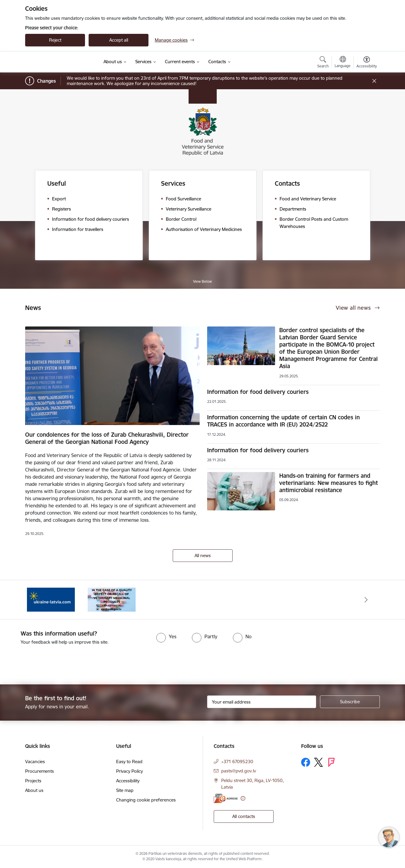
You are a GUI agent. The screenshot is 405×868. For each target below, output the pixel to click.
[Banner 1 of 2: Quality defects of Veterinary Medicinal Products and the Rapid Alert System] (112, 599)
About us (34, 790)
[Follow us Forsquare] (331, 762)
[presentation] (50, 662)
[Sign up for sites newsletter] (350, 702)
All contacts (244, 816)
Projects (33, 781)
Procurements (40, 771)
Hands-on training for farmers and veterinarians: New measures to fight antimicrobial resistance (329, 483)
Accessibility (128, 781)
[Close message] (374, 81)
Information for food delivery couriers (258, 392)
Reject (55, 40)
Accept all (119, 40)
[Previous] (39, 600)
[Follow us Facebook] (306, 762)
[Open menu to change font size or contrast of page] (367, 63)
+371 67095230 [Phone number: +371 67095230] (237, 762)
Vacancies (35, 762)
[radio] (166, 636)
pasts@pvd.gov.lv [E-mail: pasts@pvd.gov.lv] (239, 771)
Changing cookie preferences (146, 800)
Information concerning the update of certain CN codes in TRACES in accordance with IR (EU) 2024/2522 (283, 421)
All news (203, 555)
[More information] (243, 798)
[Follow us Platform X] (318, 762)
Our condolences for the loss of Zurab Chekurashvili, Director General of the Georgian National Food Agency (107, 438)
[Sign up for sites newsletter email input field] (262, 702)
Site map (125, 790)
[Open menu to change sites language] (343, 63)
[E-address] (226, 798)
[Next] (366, 600)
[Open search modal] (323, 63)
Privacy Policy (129, 771)
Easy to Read (129, 762)
